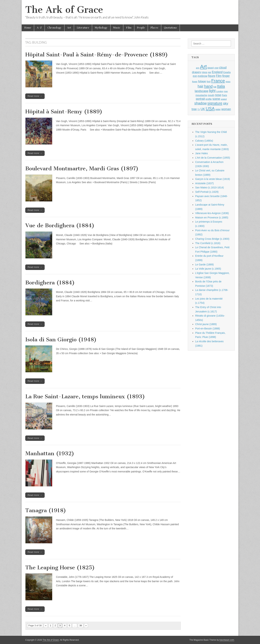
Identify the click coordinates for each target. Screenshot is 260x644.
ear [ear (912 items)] (210, 72)
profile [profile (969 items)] (209, 99)
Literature (83, 28)
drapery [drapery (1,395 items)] (197, 72)
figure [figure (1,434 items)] (212, 76)
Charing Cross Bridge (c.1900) (212, 239)
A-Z (39, 28)
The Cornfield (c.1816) (208, 243)
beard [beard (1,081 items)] (211, 68)
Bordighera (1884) (50, 283)
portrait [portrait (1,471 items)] (200, 99)
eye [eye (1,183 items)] (195, 76)
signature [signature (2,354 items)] (215, 103)
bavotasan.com (227, 640)
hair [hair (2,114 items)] (201, 86)
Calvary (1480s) (204, 141)
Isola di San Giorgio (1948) (61, 340)
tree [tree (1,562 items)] (194, 109)
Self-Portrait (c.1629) (207, 192)
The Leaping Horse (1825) (60, 568)
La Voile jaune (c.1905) (208, 269)
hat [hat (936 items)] (215, 87)
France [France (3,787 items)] (218, 81)
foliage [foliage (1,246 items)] (202, 81)
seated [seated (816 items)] (224, 99)
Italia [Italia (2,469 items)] (221, 86)
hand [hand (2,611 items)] (208, 86)
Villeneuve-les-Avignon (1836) (212, 213)
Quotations (170, 28)
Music (117, 28)
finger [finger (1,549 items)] (226, 76)
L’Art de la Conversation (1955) (213, 158)
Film (129, 28)
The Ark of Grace (64, 10)
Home (28, 28)
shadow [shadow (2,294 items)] (201, 103)
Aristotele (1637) (204, 183)
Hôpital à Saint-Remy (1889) (64, 112)
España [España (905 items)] (227, 72)
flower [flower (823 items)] (195, 82)
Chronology (55, 28)
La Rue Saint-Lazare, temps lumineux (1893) (85, 396)
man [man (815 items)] (226, 91)
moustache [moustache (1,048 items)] (201, 95)
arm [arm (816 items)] (198, 68)
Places (154, 28)
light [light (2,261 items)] (212, 91)
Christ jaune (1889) (206, 324)
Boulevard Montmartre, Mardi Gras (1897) (82, 169)
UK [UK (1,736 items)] (203, 109)
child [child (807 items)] (216, 68)
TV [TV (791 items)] (199, 109)
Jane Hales (201, 153)
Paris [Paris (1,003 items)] (224, 95)
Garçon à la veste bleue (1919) (213, 179)
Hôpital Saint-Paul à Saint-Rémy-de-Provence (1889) (97, 55)
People (141, 28)
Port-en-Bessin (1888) (208, 329)
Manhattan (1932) (50, 453)
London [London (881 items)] (220, 91)
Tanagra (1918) (46, 510)
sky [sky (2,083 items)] (226, 103)
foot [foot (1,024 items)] (209, 81)
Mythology (101, 28)
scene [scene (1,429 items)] (216, 99)
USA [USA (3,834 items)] (210, 109)
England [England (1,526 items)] (217, 72)
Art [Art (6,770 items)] (203, 67)
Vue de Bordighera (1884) (60, 225)
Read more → (35, 96)
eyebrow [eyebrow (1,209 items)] (202, 76)
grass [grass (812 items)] (228, 82)
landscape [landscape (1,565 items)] (202, 91)
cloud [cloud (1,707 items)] (223, 67)
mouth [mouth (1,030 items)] (211, 95)
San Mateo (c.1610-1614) (210, 187)
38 (81, 625)
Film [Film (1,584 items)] (219, 76)
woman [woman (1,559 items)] (226, 109)
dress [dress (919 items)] (205, 72)
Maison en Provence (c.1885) (212, 217)
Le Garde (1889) (204, 265)
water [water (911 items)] (218, 109)
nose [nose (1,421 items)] (218, 95)
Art (69, 28)
